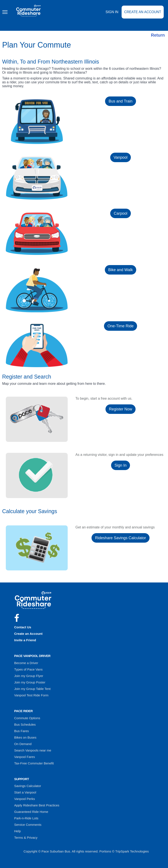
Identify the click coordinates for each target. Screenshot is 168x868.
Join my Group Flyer (29, 676)
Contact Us (23, 627)
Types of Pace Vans (28, 669)
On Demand (23, 744)
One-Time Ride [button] (120, 326)
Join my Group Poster (30, 682)
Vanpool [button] (121, 157)
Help (18, 831)
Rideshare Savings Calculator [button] (120, 538)
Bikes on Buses (25, 737)
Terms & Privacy (26, 838)
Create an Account (143, 15)
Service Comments (28, 825)
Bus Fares (21, 731)
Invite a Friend (25, 640)
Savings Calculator (28, 786)
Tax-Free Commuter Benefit (34, 763)
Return (158, 35)
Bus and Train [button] (120, 101)
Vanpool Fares (24, 757)
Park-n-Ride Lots (26, 818)
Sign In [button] (121, 465)
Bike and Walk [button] (121, 270)
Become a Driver (26, 663)
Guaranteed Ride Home (31, 812)
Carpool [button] (120, 213)
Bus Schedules (25, 724)
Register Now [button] (121, 409)
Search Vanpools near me (33, 750)
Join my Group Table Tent (32, 689)
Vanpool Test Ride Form (31, 695)
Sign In (112, 15)
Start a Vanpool (25, 792)
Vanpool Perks (24, 799)
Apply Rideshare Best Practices (37, 805)
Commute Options (27, 718)
